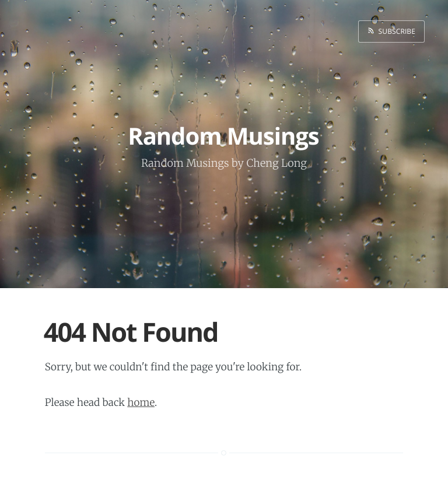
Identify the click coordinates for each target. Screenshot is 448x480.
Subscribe (395, 31)
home (141, 402)
